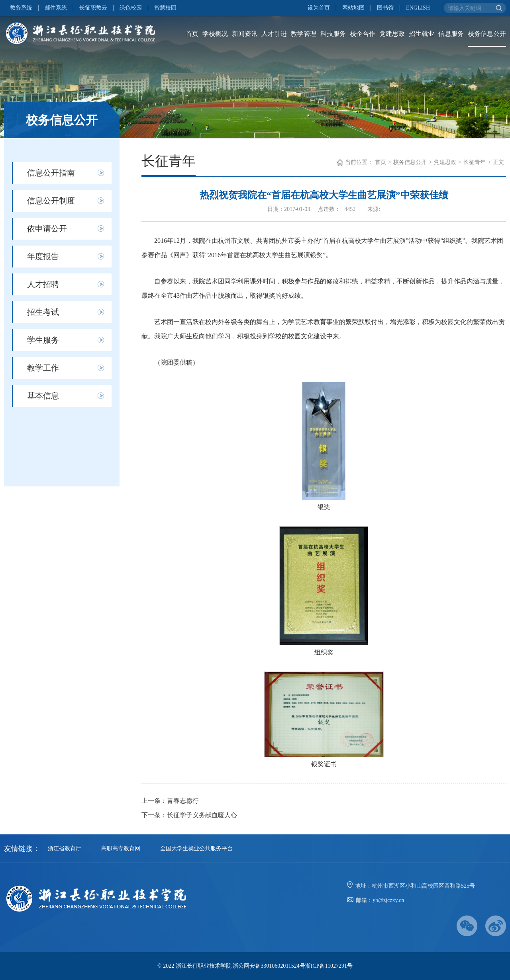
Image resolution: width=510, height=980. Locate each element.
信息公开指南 (51, 173)
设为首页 (319, 8)
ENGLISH (418, 8)
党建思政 (392, 34)
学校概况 (215, 34)
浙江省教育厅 (65, 848)
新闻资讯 (245, 34)
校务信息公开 (487, 34)
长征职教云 (93, 8)
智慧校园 (165, 8)
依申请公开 (47, 228)
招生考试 (43, 312)
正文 (498, 162)
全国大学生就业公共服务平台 (196, 848)
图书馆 (385, 8)
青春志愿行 (183, 801)
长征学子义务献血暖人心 (202, 815)
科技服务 (333, 34)
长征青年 (475, 162)
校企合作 (363, 34)
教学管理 (304, 34)
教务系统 (21, 8)
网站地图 (353, 8)
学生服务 (43, 340)
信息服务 (451, 34)
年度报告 (43, 256)
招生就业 (422, 34)
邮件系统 (56, 8)
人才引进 (274, 34)
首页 (192, 34)
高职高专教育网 (121, 848)
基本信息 (43, 396)
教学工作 (43, 368)
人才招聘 (43, 284)
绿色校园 (131, 8)
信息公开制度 (51, 201)
